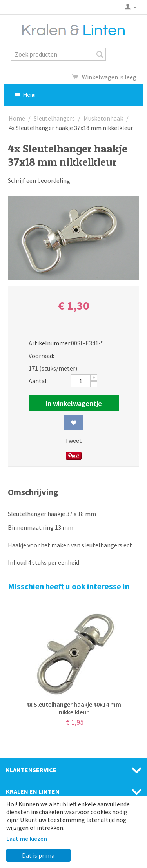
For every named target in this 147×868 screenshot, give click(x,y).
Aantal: (38, 381)
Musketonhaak (103, 118)
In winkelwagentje (74, 403)
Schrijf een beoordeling (39, 180)
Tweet (73, 440)
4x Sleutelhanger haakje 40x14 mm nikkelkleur (74, 708)
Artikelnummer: (47, 343)
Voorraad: (41, 356)
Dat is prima (38, 855)
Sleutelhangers (54, 118)
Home (17, 118)
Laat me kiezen (27, 839)
